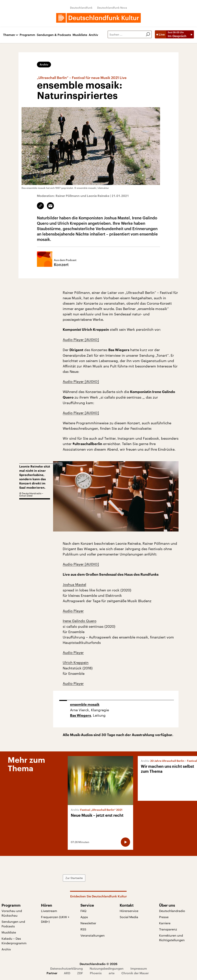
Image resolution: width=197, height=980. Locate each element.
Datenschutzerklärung (66, 968)
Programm (27, 35)
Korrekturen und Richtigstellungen (172, 938)
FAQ (83, 911)
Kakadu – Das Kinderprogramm (14, 941)
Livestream (49, 911)
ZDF (80, 973)
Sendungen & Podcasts (54, 35)
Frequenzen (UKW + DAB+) (55, 919)
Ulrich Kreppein (76, 662)
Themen (9, 35)
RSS (83, 929)
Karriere (165, 923)
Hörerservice (129, 911)
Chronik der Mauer (135, 973)
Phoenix (96, 973)
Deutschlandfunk (81, 8)
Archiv (93, 35)
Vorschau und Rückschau (12, 913)
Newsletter (88, 923)
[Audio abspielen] (125, 842)
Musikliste (80, 35)
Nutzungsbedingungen (107, 968)
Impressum (139, 968)
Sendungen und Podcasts (13, 924)
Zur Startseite (74, 878)
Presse (164, 917)
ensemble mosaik (85, 705)
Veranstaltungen (93, 935)
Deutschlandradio (172, 911)
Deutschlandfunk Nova (112, 8)
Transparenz (168, 929)
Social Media (129, 917)
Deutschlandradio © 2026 (98, 964)
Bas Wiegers (81, 716)
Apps (84, 917)
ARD (67, 973)
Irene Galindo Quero (80, 621)
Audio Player (74, 340)
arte (112, 973)
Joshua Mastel (74, 585)
